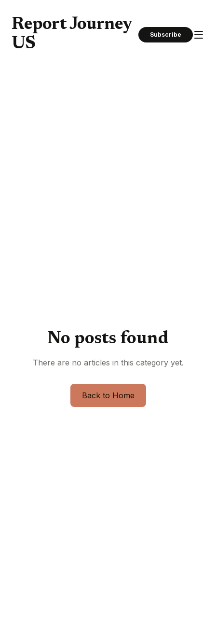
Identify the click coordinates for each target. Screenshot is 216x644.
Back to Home (108, 395)
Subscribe (166, 35)
